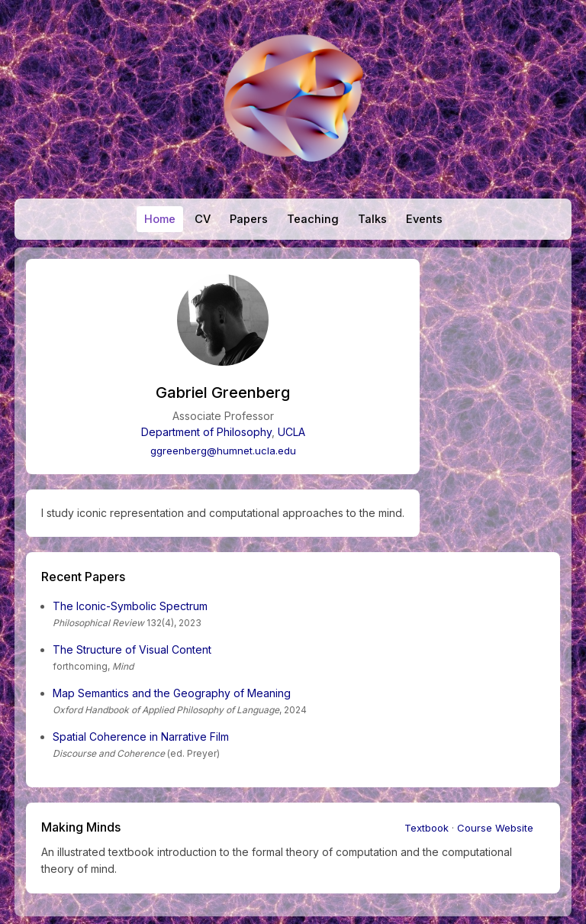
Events (424, 219)
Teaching (313, 219)
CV (203, 219)
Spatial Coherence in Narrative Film (141, 737)
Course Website (495, 828)
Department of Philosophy (206, 432)
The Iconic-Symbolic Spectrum (130, 606)
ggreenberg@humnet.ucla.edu (223, 451)
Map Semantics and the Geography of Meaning (172, 693)
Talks (372, 219)
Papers (249, 219)
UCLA (291, 432)
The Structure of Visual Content (132, 649)
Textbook (427, 828)
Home (160, 219)
